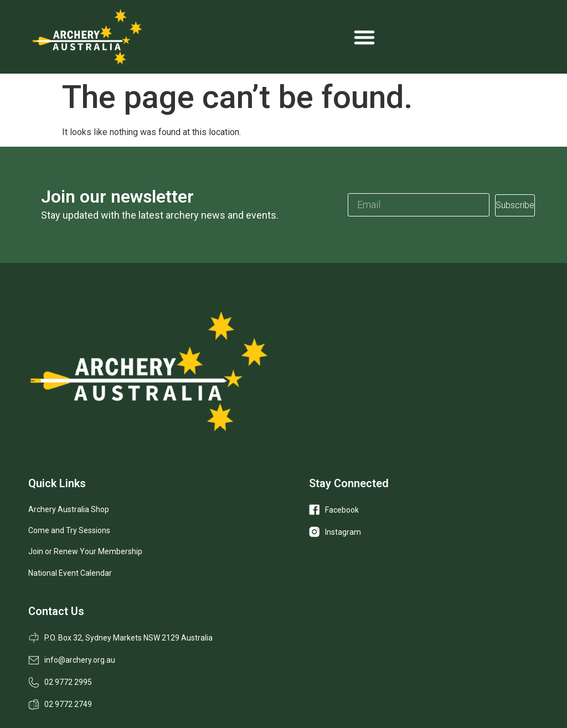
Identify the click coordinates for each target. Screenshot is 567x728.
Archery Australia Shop (69, 509)
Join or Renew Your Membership (85, 551)
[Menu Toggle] (364, 37)
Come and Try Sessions (69, 530)
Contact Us (56, 611)
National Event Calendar (70, 573)
